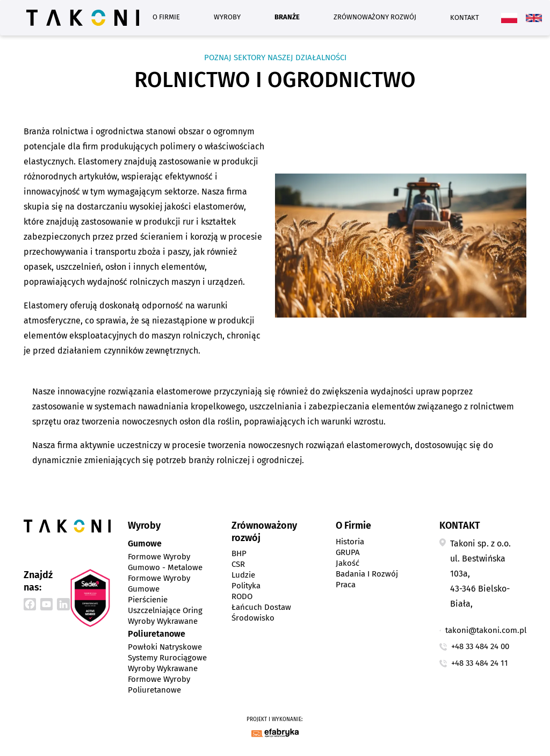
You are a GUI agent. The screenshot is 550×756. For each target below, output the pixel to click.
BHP (239, 553)
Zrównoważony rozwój (375, 17)
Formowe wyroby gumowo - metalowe (165, 562)
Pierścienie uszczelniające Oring (165, 605)
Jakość (348, 563)
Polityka (246, 586)
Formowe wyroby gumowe (159, 584)
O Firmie (166, 17)
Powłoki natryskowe (165, 647)
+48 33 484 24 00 (480, 646)
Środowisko (253, 618)
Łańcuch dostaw (261, 607)
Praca (346, 585)
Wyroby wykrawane (163, 621)
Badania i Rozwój (367, 574)
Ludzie (243, 575)
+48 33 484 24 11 (480, 663)
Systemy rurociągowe (167, 658)
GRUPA (348, 552)
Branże (287, 17)
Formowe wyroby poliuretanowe (159, 685)
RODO (242, 596)
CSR (238, 564)
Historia (350, 542)
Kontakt (465, 17)
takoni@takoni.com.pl (486, 630)
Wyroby (227, 17)
